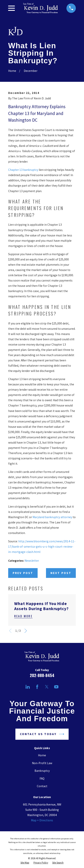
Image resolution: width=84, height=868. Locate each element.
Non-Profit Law (42, 763)
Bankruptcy (42, 771)
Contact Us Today (42, 734)
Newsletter (32, 561)
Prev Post (23, 573)
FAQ (42, 778)
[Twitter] (47, 687)
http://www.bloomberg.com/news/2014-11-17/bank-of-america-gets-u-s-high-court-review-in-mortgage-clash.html (42, 547)
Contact (42, 786)
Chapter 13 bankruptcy (23, 170)
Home (42, 755)
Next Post (61, 573)
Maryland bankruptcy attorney (52, 517)
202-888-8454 (42, 675)
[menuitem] (25, 863)
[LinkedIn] (28, 687)
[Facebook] (37, 687)
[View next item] (26, 631)
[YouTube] (56, 687)
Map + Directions (42, 820)
